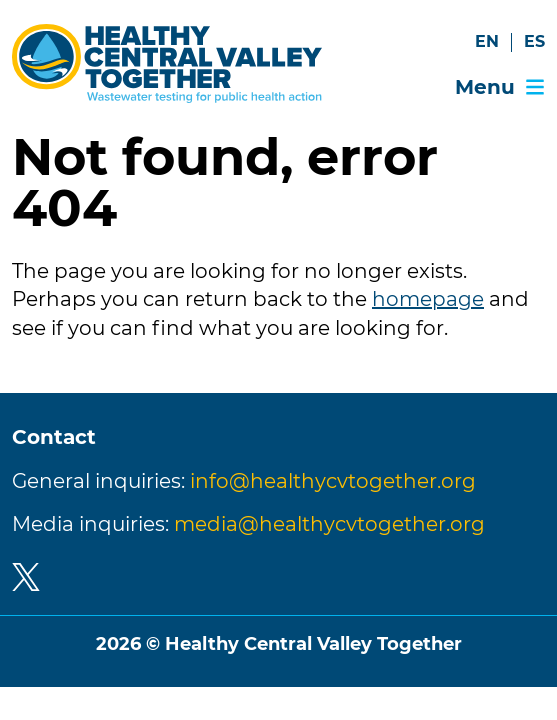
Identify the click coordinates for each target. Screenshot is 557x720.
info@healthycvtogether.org (333, 481)
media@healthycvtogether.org (329, 524)
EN (487, 41)
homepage (428, 299)
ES (534, 41)
